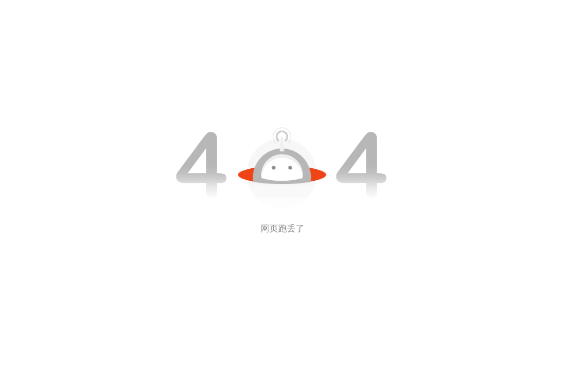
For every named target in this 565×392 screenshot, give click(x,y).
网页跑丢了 (282, 228)
